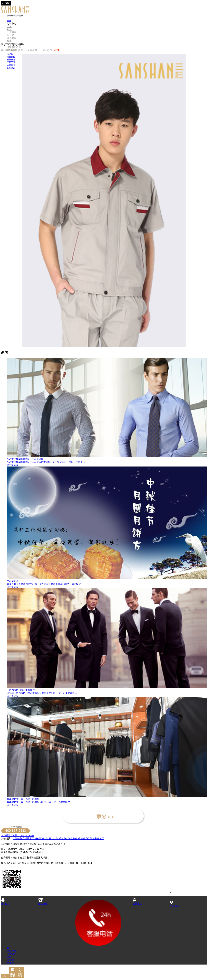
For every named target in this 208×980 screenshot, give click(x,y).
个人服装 (12, 32)
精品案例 (11, 60)
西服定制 (54, 839)
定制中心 (12, 951)
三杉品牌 (11, 62)
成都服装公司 (85, 839)
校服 (9, 41)
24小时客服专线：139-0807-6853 (18, 835)
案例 (9, 957)
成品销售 (11, 57)
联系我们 (12, 963)
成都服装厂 (98, 839)
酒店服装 (12, 38)
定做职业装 (18, 839)
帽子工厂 (29, 839)
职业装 (10, 35)
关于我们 (12, 960)
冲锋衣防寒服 (14, 47)
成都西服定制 (42, 839)
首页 (9, 21)
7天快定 (10, 54)
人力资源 (11, 65)
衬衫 (9, 29)
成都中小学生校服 (68, 839)
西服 (9, 27)
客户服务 (11, 68)
